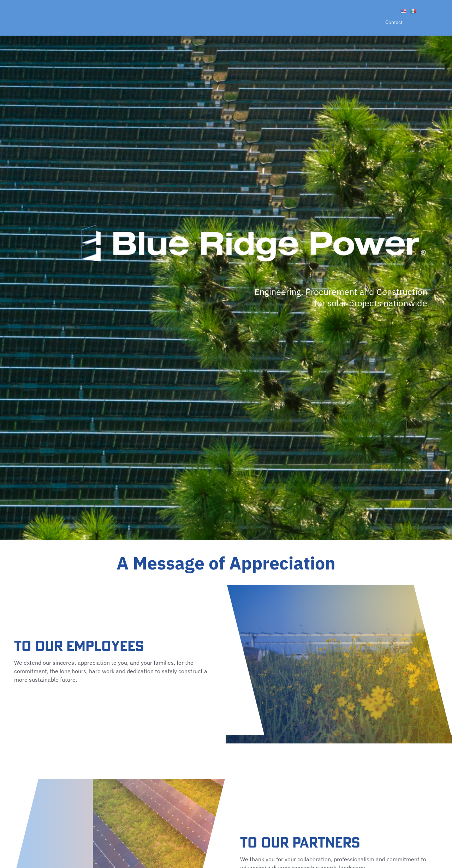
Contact (394, 22)
